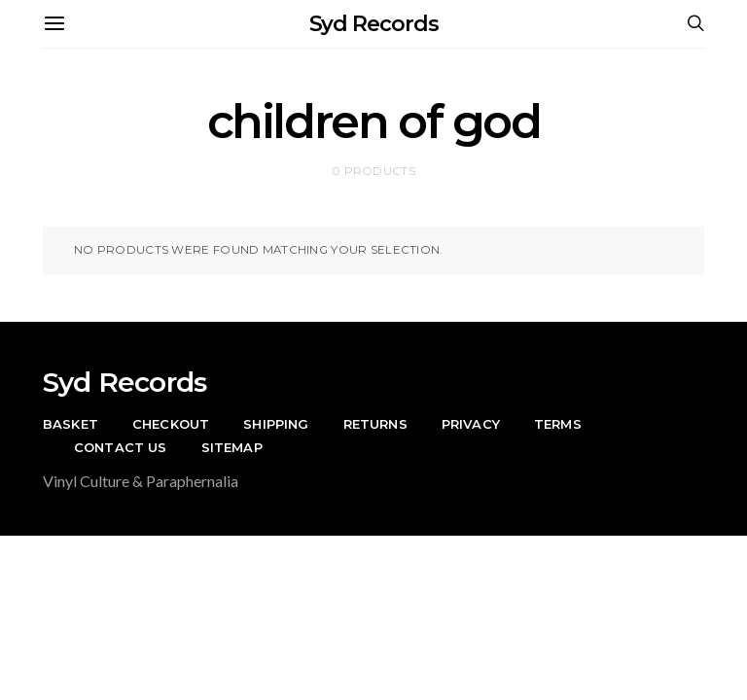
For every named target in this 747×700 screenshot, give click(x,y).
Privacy (471, 424)
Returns (375, 424)
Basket (71, 424)
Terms (558, 424)
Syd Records (374, 24)
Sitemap (232, 447)
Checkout (171, 424)
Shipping (276, 424)
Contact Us (121, 447)
